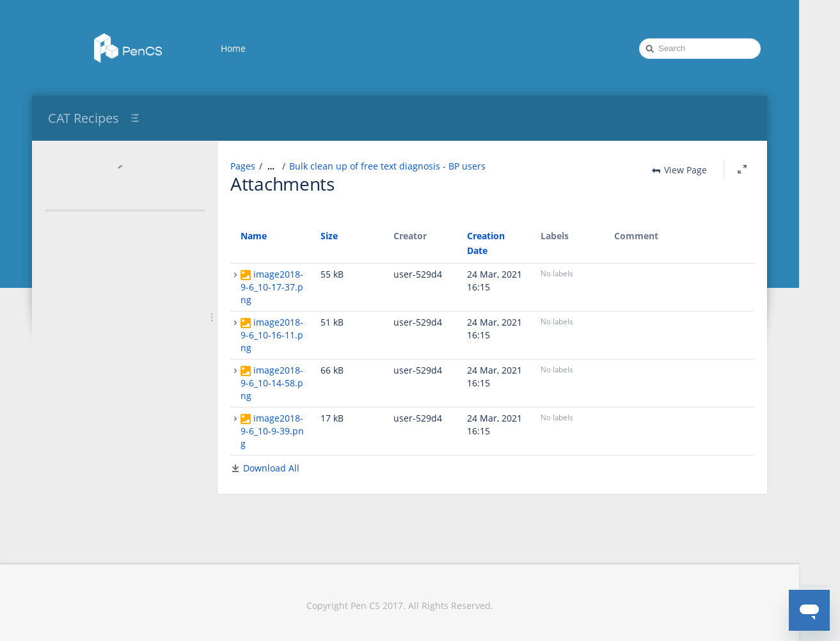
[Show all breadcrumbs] (271, 166)
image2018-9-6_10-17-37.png (272, 287)
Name (254, 236)
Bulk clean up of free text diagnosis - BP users (387, 166)
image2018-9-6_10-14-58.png (272, 383)
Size (329, 236)
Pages (243, 166)
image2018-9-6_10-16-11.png (272, 335)
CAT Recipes (83, 118)
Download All (271, 468)
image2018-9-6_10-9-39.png (272, 431)
